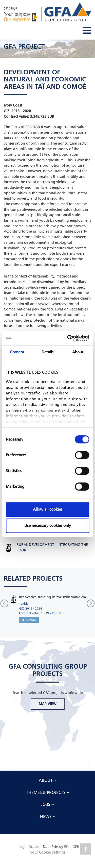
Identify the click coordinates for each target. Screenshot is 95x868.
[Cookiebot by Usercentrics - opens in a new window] (68, 338)
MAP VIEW (48, 704)
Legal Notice (29, 847)
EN (66, 847)
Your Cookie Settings (48, 852)
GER (76, 847)
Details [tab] (48, 352)
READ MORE (29, 620)
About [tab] (78, 352)
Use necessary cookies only (48, 525)
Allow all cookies (48, 509)
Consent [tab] (17, 352)
